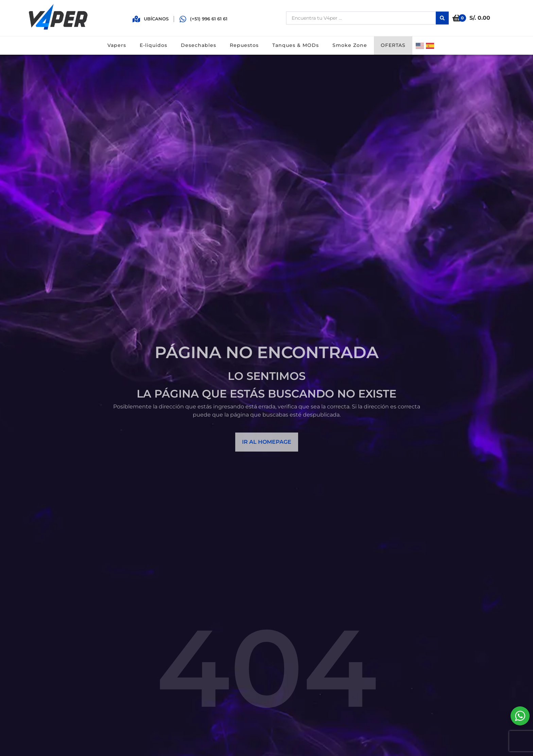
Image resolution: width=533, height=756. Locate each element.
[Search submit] (442, 18)
